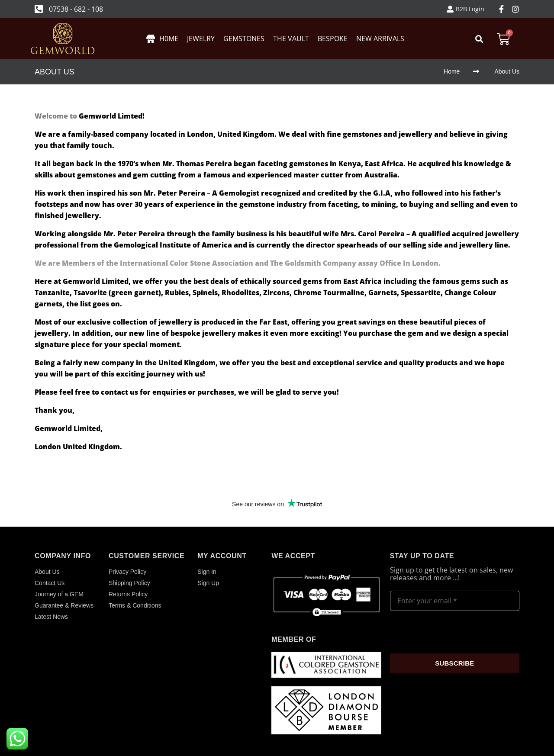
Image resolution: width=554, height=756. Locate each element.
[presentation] (456, 632)
